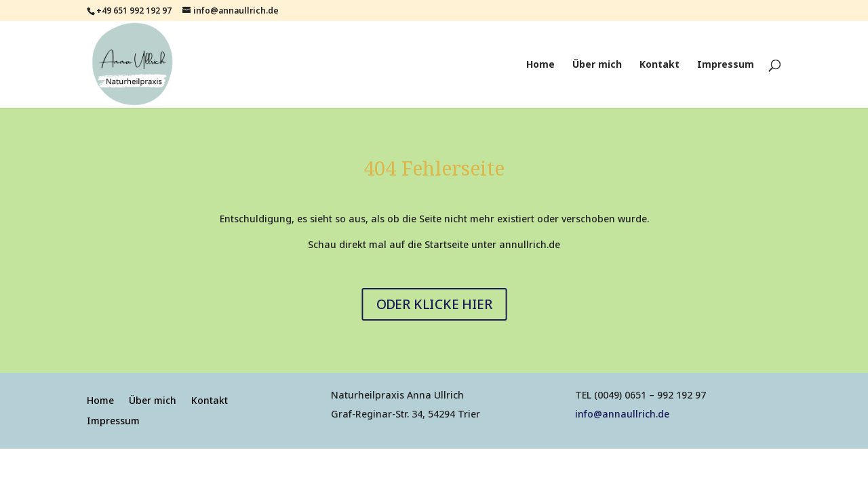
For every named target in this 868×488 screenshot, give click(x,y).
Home (540, 65)
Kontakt (659, 65)
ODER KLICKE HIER (434, 304)
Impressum (726, 65)
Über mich (597, 65)
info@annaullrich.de (622, 414)
